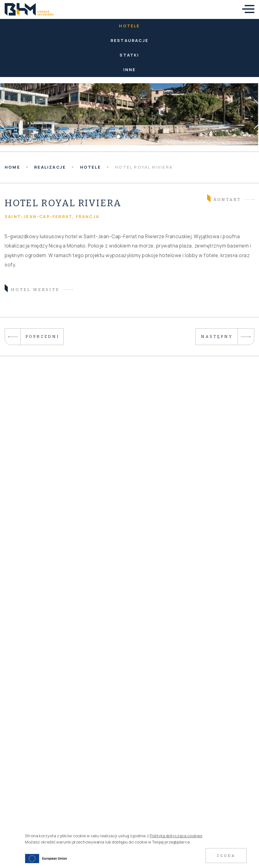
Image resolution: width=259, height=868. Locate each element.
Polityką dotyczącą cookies (176, 836)
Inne (130, 70)
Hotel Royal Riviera (144, 167)
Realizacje (50, 167)
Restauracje (129, 40)
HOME (12, 167)
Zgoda (226, 856)
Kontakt (224, 199)
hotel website (32, 289)
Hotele (129, 26)
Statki (129, 55)
